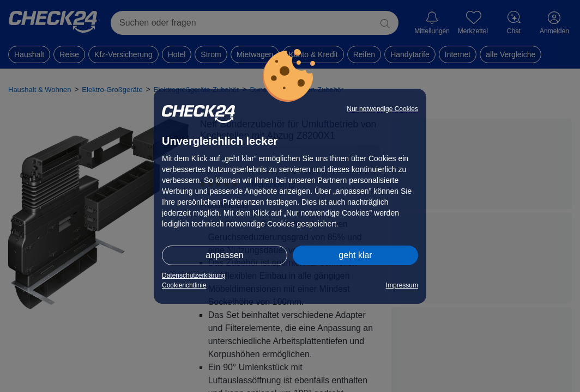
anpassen (224, 255)
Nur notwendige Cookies (382, 109)
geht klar (355, 255)
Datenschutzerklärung (194, 275)
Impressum (402, 285)
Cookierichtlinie (184, 285)
